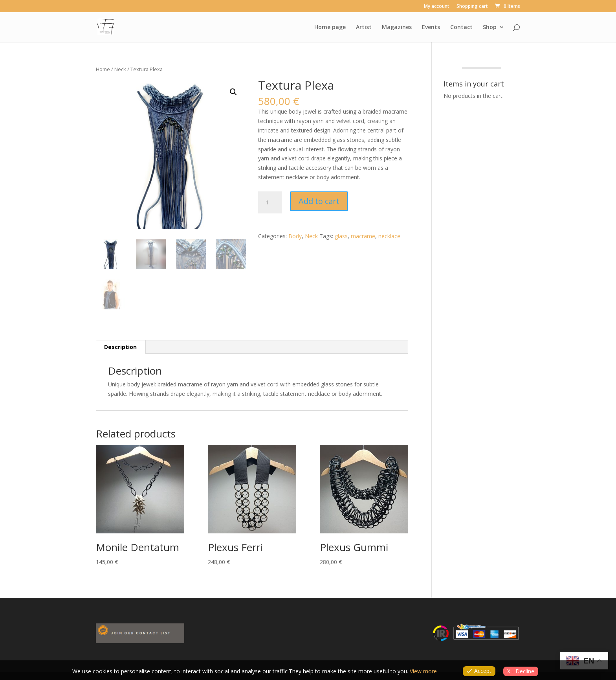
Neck (120, 69)
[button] (233, 92)
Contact (461, 28)
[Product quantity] (270, 202)
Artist (364, 28)
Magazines (397, 28)
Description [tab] (120, 347)
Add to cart (319, 201)
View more (423, 671)
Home (103, 69)
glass (341, 236)
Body (295, 236)
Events (431, 28)
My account (437, 7)
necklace (389, 236)
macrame (363, 236)
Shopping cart (472, 7)
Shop (490, 28)
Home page (330, 28)
